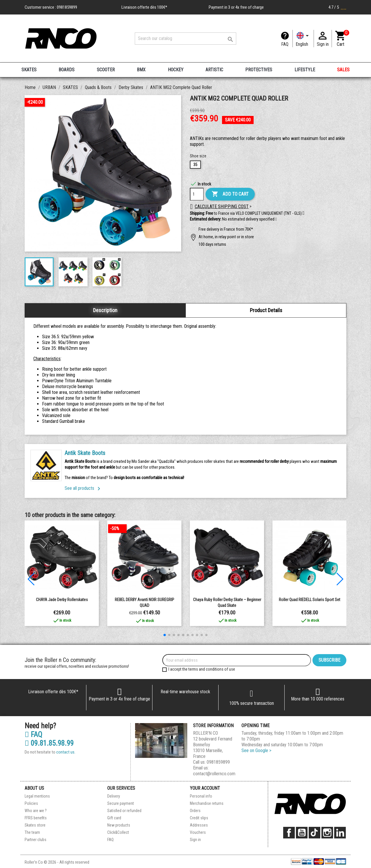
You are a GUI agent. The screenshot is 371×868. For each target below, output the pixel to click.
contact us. (66, 752)
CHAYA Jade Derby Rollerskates (62, 600)
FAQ (285, 44)
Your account (205, 788)
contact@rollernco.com (214, 774)
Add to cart (230, 194)
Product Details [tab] (266, 310)
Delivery (114, 796)
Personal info (201, 796)
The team (32, 832)
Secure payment (121, 803)
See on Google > (256, 750)
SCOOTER (106, 70)
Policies (31, 803)
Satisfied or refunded (124, 811)
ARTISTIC (214, 70)
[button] (276, 219)
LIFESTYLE (305, 70)
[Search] (185, 39)
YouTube (302, 833)
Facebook (289, 833)
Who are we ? (36, 811)
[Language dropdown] (303, 39)
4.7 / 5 (337, 7)
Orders (195, 811)
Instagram (327, 833)
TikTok (314, 833)
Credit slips (199, 818)
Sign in (195, 840)
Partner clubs (36, 840)
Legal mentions (37, 796)
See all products (83, 488)
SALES (343, 70)
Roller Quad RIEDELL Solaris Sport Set (310, 600)
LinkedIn (340, 833)
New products (119, 825)
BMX (141, 70)
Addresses (199, 825)
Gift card (114, 818)
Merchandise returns (207, 803)
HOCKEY (176, 70)
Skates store (35, 825)
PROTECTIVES (259, 70)
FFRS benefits (36, 818)
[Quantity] (197, 194)
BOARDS (67, 70)
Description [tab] (105, 310)
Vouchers (198, 832)
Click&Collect (118, 832)
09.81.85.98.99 (49, 743)
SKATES (29, 70)
